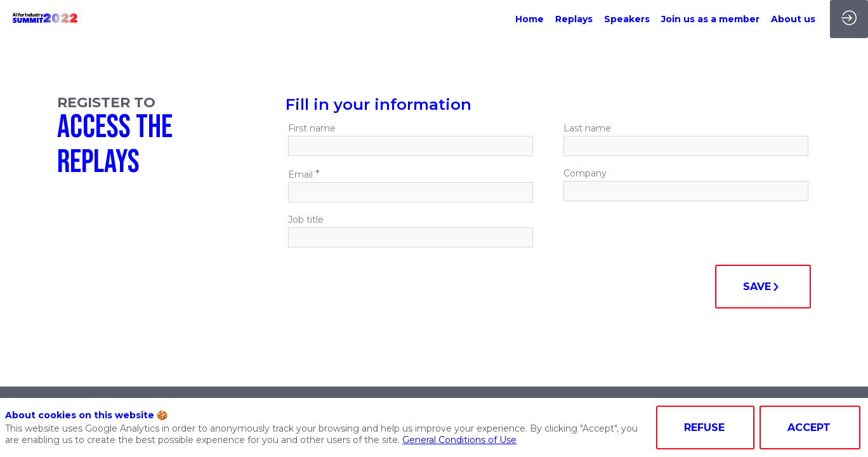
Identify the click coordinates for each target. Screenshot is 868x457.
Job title (306, 220)
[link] (529, 19)
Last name (587, 128)
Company (585, 173)
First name (312, 128)
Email (304, 174)
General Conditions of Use (459, 440)
